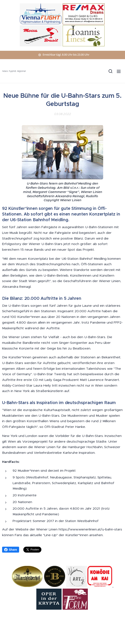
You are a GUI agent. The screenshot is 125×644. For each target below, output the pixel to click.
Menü (119, 71)
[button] (110, 71)
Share (11, 550)
